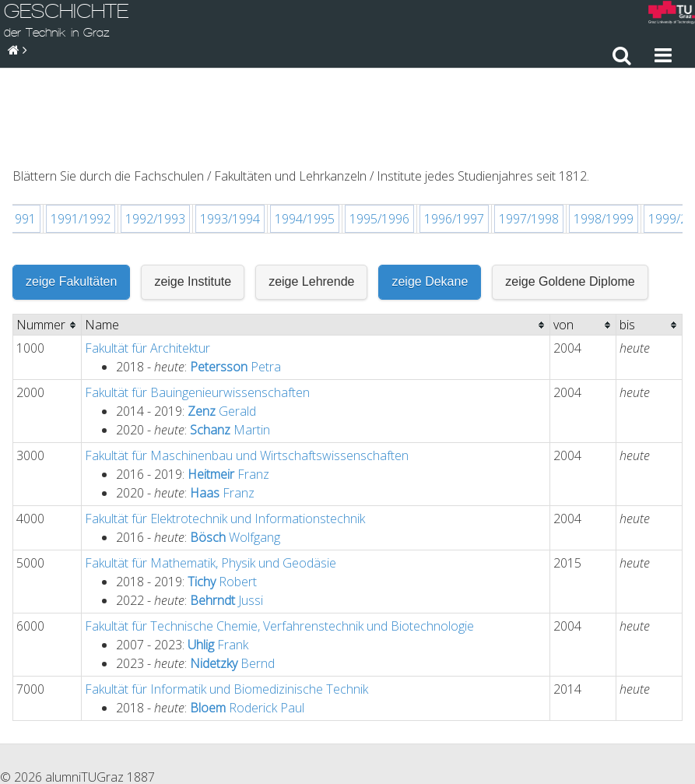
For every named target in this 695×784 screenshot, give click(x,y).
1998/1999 (604, 133)
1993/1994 (230, 133)
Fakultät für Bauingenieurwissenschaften (197, 307)
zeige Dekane (430, 196)
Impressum (546, 708)
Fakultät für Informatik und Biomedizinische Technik (226, 603)
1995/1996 (379, 133)
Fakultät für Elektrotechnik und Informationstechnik (225, 433)
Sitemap (615, 708)
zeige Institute (193, 196)
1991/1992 (81, 133)
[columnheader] (47, 239)
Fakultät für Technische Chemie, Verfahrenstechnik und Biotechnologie (279, 540)
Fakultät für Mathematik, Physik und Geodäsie (211, 477)
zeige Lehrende (311, 196)
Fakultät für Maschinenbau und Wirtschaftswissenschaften (247, 370)
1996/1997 (454, 133)
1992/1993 (155, 133)
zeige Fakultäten (71, 196)
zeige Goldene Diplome (570, 196)
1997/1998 (529, 133)
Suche (670, 708)
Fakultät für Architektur (147, 262)
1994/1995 (305, 133)
